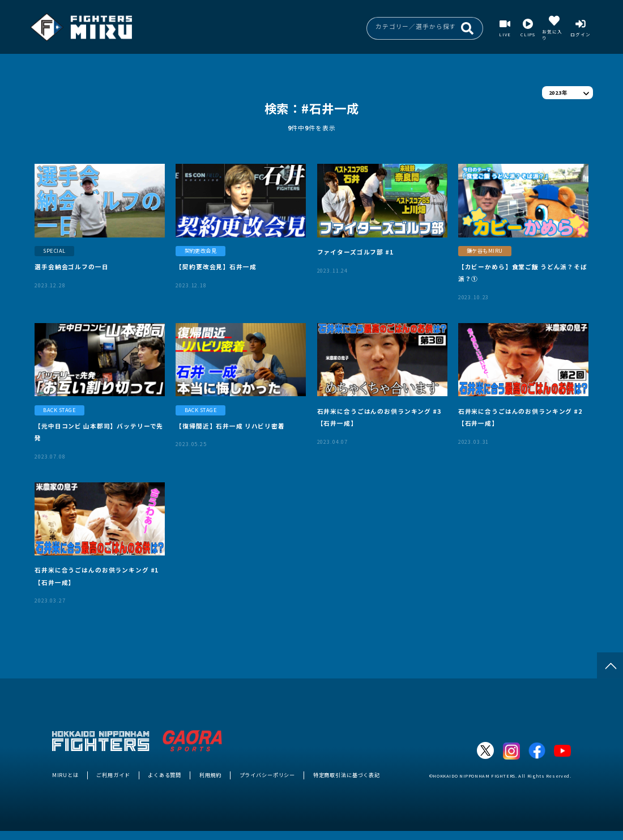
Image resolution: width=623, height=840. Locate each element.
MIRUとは (65, 775)
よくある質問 (165, 775)
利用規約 (210, 775)
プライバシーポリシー (268, 775)
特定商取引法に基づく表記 (347, 775)
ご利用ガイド (113, 775)
